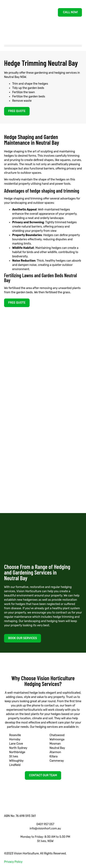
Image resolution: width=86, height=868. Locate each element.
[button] (43, 46)
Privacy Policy (13, 862)
